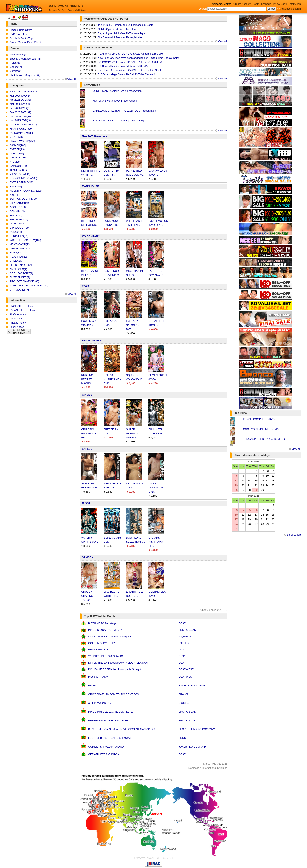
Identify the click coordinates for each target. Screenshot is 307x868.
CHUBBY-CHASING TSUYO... (87, 596)
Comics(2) (16, 71)
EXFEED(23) (17, 149)
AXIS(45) (15, 195)
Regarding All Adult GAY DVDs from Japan (122, 33)
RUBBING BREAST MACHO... (87, 379)
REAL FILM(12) (19, 257)
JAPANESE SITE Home (23, 310)
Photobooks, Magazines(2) (25, 75)
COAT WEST (186, 669)
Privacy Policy (18, 323)
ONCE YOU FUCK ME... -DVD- (261, 429)
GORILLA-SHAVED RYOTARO (106, 747)
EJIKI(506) (16, 186)
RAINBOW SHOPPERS (66, 6)
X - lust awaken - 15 (100, 703)
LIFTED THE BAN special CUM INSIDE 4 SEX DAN (118, 663)
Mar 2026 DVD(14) (21, 96)
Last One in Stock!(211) (23, 125)
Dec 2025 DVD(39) (21, 116)
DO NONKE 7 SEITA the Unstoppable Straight (115, 669)
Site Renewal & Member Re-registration (120, 37)
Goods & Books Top (21, 38)
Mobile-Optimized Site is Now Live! (118, 29)
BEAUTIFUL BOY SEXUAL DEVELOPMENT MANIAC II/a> (122, 729)
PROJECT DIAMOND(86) (24, 281)
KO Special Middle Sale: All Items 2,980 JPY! (123, 66)
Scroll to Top (294, 535)
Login (256, 4)
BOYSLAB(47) (18, 224)
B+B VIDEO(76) (19, 219)
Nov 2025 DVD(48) (21, 120)
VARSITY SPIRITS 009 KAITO (106, 656)
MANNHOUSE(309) (21, 129)
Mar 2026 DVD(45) (21, 104)
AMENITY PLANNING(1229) (26, 191)
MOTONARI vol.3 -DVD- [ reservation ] (115, 101)
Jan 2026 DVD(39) (20, 112)
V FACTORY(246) (20, 174)
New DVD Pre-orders (95, 136)
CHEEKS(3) (17, 261)
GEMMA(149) (18, 211)
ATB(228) (15, 162)
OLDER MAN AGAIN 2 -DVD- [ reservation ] (118, 91)
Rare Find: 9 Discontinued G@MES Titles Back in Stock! (130, 70)
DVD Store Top (18, 34)
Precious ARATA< (98, 677)
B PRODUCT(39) (20, 228)
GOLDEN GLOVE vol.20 (102, 643)
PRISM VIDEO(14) (20, 248)
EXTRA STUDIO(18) (21, 182)
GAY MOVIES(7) (19, 290)
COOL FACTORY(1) (21, 273)
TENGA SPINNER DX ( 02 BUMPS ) (264, 439)
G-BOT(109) (17, 154)
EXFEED (87, 449)
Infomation (295, 4)
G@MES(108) (18, 145)
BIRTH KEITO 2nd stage (102, 623)
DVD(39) (15, 63)
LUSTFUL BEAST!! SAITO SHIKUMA (110, 738)
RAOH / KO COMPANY (192, 685)
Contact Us (16, 318)
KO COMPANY (91, 236)
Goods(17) (16, 67)
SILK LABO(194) (19, 203)
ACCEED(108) (18, 207)
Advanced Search (291, 9)
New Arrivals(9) (18, 54)
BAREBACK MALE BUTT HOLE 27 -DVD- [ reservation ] (125, 111)
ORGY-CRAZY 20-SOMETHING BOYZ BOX (114, 694)
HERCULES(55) (19, 236)
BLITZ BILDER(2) (20, 277)
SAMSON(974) (18, 166)
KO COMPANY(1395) (22, 133)
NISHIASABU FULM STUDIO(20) (29, 286)
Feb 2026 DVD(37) (21, 108)
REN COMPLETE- (99, 650)
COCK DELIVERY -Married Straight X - (111, 636)
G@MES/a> (186, 636)
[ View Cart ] (280, 4)
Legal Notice (17, 327)
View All (72, 79)
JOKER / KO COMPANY (193, 747)
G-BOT (86, 503)
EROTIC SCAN (187, 630)
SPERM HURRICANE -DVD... (112, 379)
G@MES (87, 395)
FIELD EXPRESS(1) (21, 265)
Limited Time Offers (21, 30)
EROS (182, 738)
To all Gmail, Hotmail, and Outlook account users (126, 25)
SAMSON (88, 557)
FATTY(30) (16, 215)
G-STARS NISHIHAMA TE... (156, 542)
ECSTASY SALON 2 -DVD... (132, 325)
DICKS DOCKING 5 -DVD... (156, 488)
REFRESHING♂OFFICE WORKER (109, 720)
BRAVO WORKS (92, 341)
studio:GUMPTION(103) (23, 178)
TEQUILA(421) (18, 170)
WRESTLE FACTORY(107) (25, 240)
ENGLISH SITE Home (22, 306)
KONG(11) (16, 232)
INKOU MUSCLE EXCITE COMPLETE (110, 712)
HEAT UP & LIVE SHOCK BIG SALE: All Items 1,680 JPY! (131, 54)
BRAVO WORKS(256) (22, 141)
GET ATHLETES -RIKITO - (104, 754)
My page (266, 4)
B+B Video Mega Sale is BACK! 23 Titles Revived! (126, 74)
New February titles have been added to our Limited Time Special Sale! (138, 58)
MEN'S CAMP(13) (20, 244)
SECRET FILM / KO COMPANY (197, 729)
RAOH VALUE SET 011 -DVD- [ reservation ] (118, 121)
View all (222, 41)
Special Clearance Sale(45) (25, 59)
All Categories (18, 314)
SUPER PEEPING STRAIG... (132, 433)
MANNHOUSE (90, 186)
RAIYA (92, 685)
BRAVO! (183, 694)
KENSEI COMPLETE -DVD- (259, 419)
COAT (86, 286)
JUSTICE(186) (18, 158)
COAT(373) (16, 137)
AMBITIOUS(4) (18, 269)
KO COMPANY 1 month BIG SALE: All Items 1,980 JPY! (130, 62)
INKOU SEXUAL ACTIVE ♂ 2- (105, 630)
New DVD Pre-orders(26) (24, 92)
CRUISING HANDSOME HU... (89, 433)
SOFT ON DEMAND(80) (24, 199)
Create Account (242, 4)
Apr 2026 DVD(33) (20, 100)
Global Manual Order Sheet (25, 42)
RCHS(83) (16, 253)
